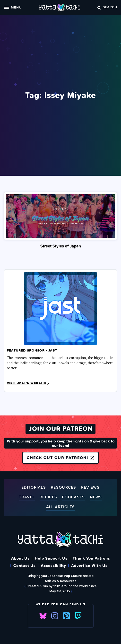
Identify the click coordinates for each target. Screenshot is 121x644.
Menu (13, 7)
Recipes (48, 497)
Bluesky (43, 616)
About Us (20, 558)
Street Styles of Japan (61, 246)
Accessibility (53, 565)
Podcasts (73, 497)
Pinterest (66, 616)
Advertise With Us (89, 565)
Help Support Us (51, 558)
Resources (64, 488)
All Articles (61, 507)
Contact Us (25, 565)
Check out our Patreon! (60, 458)
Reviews (90, 488)
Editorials (34, 488)
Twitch (78, 616)
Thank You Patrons (91, 558)
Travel (27, 497)
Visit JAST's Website (28, 383)
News (96, 497)
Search (107, 7)
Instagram (55, 616)
